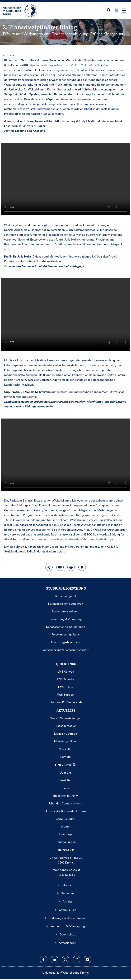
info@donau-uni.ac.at (66, 870)
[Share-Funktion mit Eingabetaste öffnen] (49, 567)
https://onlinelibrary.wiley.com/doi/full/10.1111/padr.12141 (65, 65)
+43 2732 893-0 (66, 875)
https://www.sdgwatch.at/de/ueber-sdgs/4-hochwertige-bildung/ (71, 539)
